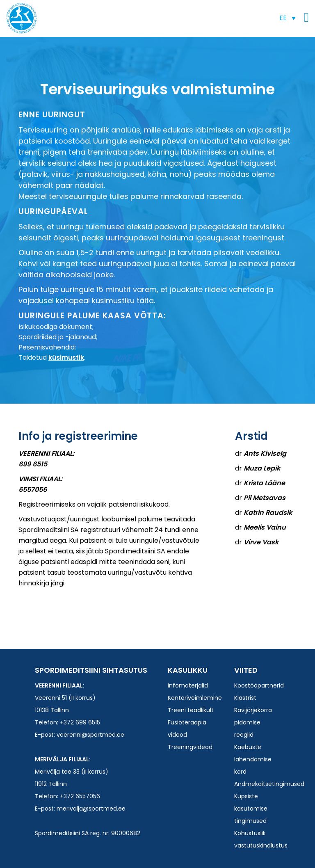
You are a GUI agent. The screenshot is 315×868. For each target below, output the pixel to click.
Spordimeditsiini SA (22, 18)
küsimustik (66, 357)
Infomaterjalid (188, 685)
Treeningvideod (190, 747)
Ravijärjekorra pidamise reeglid (253, 722)
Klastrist (245, 698)
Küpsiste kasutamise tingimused (251, 809)
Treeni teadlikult (191, 710)
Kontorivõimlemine (195, 698)
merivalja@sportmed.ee (91, 809)
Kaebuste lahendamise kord (253, 759)
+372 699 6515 (80, 722)
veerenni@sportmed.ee (90, 735)
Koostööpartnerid (259, 685)
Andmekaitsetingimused (269, 784)
